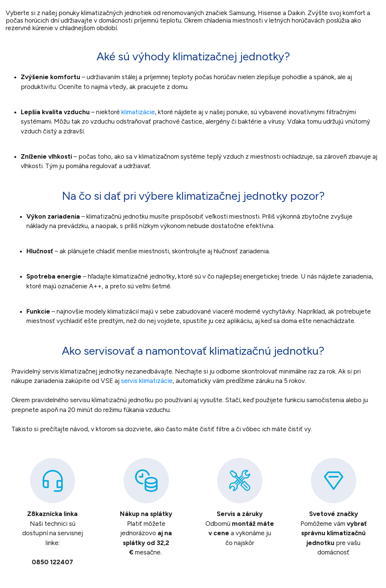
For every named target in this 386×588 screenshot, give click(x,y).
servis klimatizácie (147, 381)
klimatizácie (138, 112)
